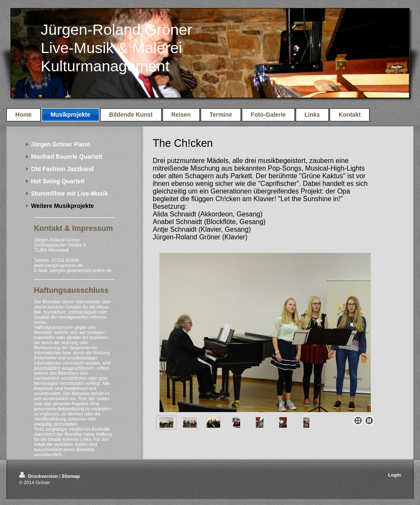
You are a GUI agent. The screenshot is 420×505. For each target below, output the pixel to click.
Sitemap (71, 476)
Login (395, 475)
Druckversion (39, 476)
